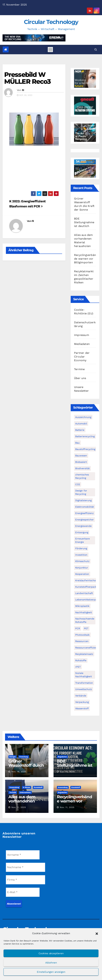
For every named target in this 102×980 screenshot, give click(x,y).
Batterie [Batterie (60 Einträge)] (80, 430)
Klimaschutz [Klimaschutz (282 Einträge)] (82, 561)
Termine (79, 369)
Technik (13, 792)
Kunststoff (38, 787)
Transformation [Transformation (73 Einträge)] (84, 683)
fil (23, 90)
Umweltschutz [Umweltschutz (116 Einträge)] (84, 689)
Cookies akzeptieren (51, 953)
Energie (13, 757)
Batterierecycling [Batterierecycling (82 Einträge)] (85, 436)
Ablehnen (51, 963)
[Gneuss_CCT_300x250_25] (85, 105)
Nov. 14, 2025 (67, 772)
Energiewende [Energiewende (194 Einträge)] (83, 526)
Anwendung (14, 787)
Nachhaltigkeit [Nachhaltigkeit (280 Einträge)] (84, 612)
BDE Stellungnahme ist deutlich (84, 222)
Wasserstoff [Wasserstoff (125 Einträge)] (82, 708)
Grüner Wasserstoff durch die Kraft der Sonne (26, 767)
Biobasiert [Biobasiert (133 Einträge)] (81, 462)
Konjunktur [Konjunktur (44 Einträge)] (82, 568)
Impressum (82, 335)
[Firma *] (25, 880)
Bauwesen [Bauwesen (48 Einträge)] (81, 456)
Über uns (80, 378)
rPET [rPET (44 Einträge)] (78, 667)
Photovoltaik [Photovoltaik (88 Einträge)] (82, 635)
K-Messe (27, 787)
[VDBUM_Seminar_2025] (85, 168)
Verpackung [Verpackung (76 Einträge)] (82, 702)
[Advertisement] (34, 170)
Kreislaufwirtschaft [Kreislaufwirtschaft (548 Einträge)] (86, 580)
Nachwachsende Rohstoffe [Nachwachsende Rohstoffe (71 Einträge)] (85, 620)
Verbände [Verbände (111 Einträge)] (81, 696)
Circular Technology (51, 22)
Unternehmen (25, 792)
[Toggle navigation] (50, 50)
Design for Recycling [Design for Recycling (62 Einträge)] (81, 492)
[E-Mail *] (23, 892)
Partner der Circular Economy (82, 357)
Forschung (24, 757)
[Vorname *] (23, 855)
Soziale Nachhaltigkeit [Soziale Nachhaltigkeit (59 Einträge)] (84, 675)
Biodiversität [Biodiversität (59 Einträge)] (82, 468)
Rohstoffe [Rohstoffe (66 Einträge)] (81, 660)
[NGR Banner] (85, 78)
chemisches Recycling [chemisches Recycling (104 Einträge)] (82, 476)
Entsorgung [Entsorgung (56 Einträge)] (82, 532)
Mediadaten (82, 344)
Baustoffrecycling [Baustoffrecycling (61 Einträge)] (85, 449)
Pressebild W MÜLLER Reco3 (27, 78)
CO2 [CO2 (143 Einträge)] (78, 484)
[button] (97, 933)
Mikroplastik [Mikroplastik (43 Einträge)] (82, 606)
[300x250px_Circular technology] (85, 132)
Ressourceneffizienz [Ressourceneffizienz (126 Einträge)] (87, 648)
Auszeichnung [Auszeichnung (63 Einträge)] (83, 417)
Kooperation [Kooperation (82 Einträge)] (82, 574)
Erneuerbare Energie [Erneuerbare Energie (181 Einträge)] (82, 540)
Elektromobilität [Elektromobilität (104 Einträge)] (85, 507)
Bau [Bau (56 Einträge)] (77, 443)
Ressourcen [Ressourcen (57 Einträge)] (82, 641)
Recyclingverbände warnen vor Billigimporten (85, 259)
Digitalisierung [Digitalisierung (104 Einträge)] (83, 500)
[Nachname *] (25, 867)
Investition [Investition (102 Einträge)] (81, 555)
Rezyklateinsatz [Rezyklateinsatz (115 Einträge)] (84, 654)
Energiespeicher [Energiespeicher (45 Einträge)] (84, 520)
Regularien (62, 757)
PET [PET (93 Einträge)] (86, 628)
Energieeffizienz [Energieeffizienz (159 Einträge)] (84, 513)
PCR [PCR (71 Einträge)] (78, 628)
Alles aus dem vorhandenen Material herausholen (22, 803)
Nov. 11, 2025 (19, 807)
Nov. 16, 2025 (19, 772)
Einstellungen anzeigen (51, 972)
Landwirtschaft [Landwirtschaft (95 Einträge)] (84, 593)
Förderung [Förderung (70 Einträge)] (81, 548)
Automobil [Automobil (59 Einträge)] (81, 424)
